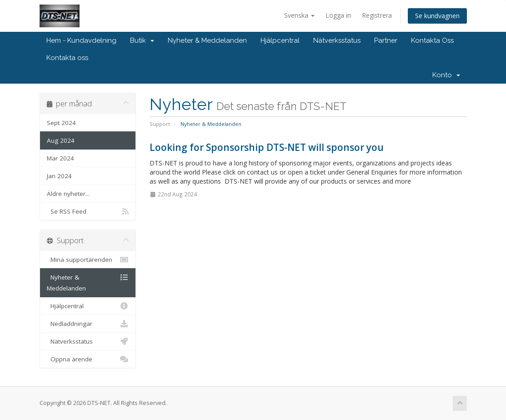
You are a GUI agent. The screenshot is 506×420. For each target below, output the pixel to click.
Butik (142, 40)
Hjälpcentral (280, 40)
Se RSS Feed (88, 211)
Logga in (338, 15)
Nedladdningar (88, 324)
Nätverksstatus (337, 40)
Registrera (377, 15)
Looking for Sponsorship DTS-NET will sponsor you (267, 147)
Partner (386, 40)
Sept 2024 (61, 123)
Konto (446, 75)
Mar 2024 (60, 158)
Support (160, 124)
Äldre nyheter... (68, 194)
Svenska (299, 15)
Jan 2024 (59, 176)
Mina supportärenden (88, 260)
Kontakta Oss (432, 40)
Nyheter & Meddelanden (207, 40)
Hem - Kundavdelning (81, 40)
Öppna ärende (88, 359)
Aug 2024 (61, 140)
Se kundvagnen (437, 16)
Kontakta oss (67, 58)
